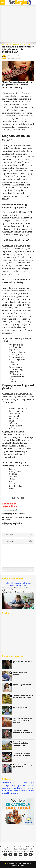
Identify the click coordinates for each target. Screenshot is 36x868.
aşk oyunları (28, 786)
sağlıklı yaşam (20, 790)
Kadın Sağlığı (28, 783)
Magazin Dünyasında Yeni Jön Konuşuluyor (22, 685)
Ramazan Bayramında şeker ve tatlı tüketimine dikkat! (23, 697)
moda (4, 790)
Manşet (12, 44)
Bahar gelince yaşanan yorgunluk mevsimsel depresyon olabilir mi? (21, 744)
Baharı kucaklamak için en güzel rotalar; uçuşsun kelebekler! (22, 721)
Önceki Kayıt (7, 571)
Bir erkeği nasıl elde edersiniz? (20, 674)
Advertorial (7, 783)
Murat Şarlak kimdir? (21, 707)
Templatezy (16, 863)
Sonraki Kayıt (29, 571)
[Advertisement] (18, 24)
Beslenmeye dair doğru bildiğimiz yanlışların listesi (23, 731)
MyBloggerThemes (18, 865)
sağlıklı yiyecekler (23, 44)
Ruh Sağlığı (17, 786)
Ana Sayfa (5, 44)
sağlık (10, 790)
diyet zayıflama (15, 788)
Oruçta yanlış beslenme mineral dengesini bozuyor (23, 754)
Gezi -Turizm (17, 783)
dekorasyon (5, 788)
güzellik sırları (28, 788)
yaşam (14, 793)
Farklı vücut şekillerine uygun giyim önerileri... (24, 766)
